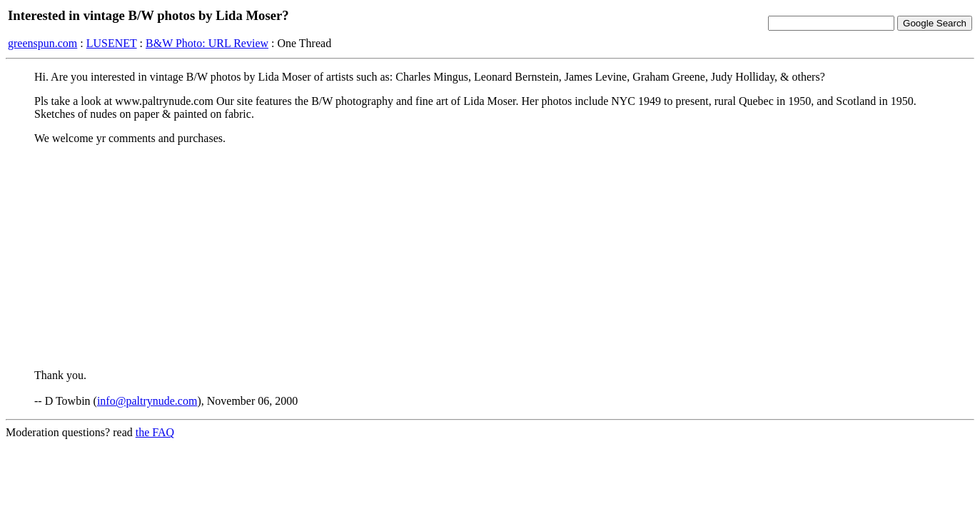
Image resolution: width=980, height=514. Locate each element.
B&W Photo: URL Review (207, 43)
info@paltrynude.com (147, 401)
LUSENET (112, 43)
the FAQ (155, 432)
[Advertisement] (490, 256)
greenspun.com (42, 43)
